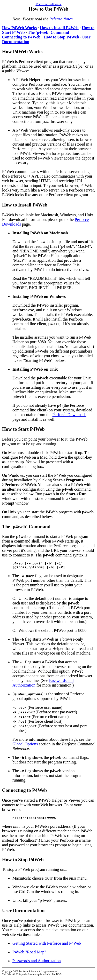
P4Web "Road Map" (29, 954)
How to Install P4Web (59, 28)
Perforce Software (48, 4)
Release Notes (61, 19)
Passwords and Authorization (37, 963)
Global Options (25, 746)
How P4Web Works (19, 28)
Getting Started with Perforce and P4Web (47, 946)
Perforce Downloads (69, 415)
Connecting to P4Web (21, 37)
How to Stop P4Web (61, 37)
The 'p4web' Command (48, 32)
